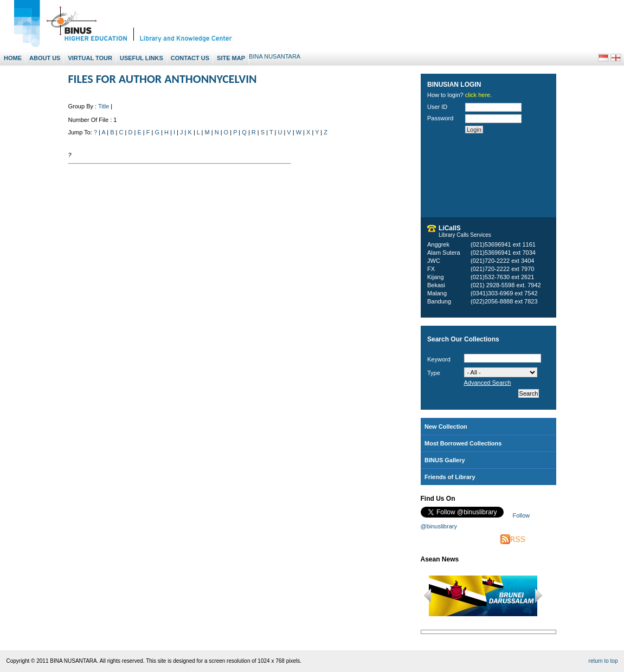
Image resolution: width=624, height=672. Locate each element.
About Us (45, 58)
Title (104, 106)
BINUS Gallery (445, 460)
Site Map (231, 58)
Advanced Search (488, 383)
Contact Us (190, 58)
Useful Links (141, 58)
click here (478, 95)
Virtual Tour (90, 58)
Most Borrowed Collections (463, 443)
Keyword (439, 359)
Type (434, 373)
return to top (603, 661)
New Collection (446, 427)
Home (13, 58)
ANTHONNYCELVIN (210, 79)
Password (440, 118)
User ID (437, 107)
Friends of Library (450, 477)
